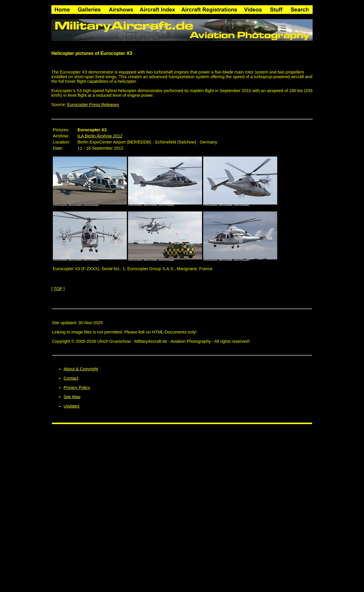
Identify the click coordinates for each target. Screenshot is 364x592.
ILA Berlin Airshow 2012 (100, 136)
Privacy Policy (77, 388)
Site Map (72, 397)
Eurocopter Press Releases (93, 105)
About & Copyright (81, 369)
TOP (58, 289)
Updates (72, 406)
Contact (71, 378)
